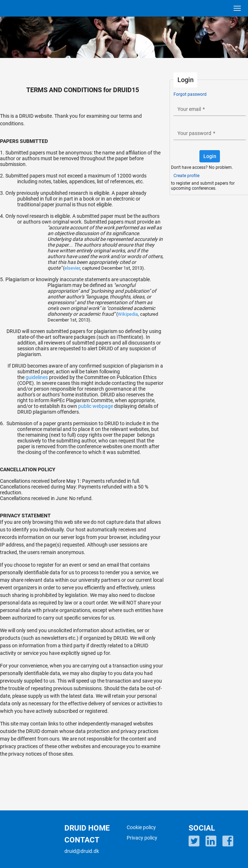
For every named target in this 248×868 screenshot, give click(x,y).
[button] (210, 156)
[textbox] (210, 109)
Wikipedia (128, 314)
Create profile (186, 176)
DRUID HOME (87, 828)
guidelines (37, 377)
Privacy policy (142, 838)
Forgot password (190, 94)
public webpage (96, 406)
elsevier (72, 268)
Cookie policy (141, 827)
